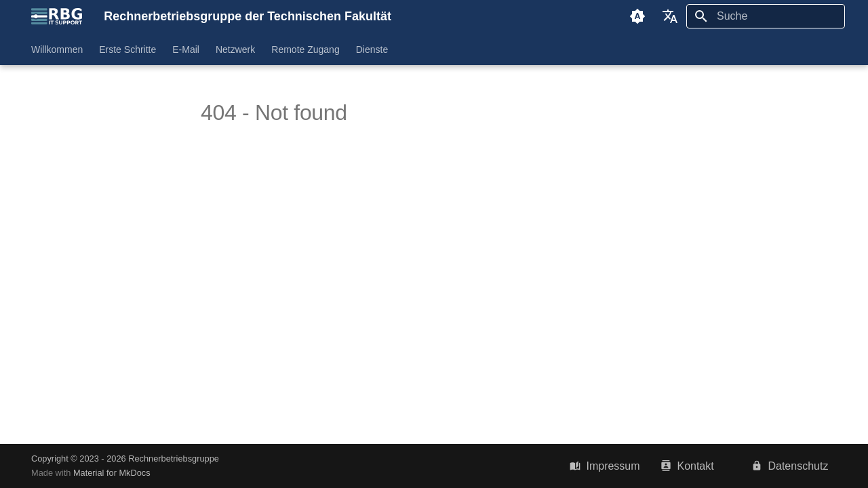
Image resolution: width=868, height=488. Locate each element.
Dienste (372, 49)
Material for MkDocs (112, 473)
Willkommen (57, 49)
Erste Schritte (127, 49)
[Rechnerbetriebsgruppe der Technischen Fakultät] (57, 16)
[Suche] (766, 16)
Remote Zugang (305, 49)
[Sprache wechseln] (670, 16)
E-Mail (186, 49)
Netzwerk (235, 49)
